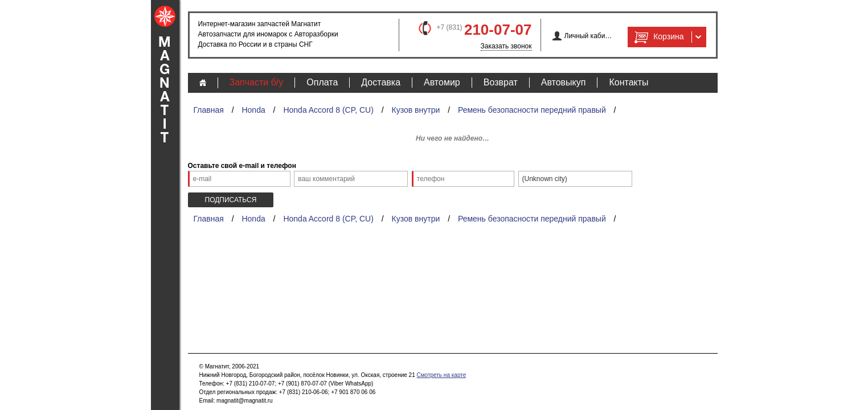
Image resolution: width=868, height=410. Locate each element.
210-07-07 (498, 30)
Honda (253, 110)
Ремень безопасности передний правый (532, 110)
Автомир (442, 82)
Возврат (501, 82)
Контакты (629, 82)
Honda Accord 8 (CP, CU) (328, 110)
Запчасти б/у (257, 82)
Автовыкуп (564, 82)
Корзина (658, 37)
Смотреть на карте (441, 375)
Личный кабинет (589, 36)
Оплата (322, 82)
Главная (209, 110)
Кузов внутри (416, 110)
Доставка (381, 82)
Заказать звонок (506, 46)
